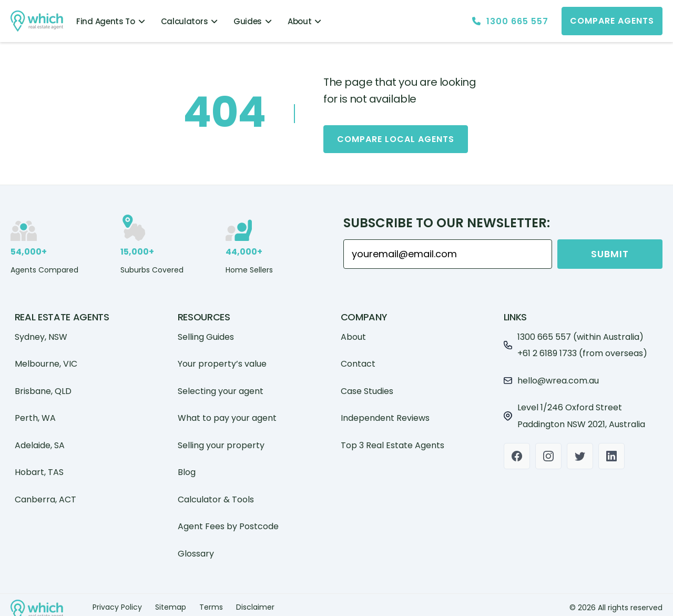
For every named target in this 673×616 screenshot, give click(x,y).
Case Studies (367, 386)
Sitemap (171, 602)
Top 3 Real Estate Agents (392, 440)
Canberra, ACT (45, 494)
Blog (187, 467)
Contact (358, 359)
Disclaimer (255, 602)
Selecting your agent (221, 386)
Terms (211, 602)
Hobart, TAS (39, 467)
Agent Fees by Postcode (228, 522)
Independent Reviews (385, 413)
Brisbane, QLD (43, 386)
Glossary (196, 548)
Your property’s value (222, 359)
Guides (253, 21)
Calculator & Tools (216, 494)
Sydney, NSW (41, 332)
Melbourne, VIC (46, 359)
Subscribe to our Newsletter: (447, 218)
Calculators (189, 21)
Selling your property (221, 440)
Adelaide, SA (40, 440)
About (304, 21)
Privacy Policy (117, 602)
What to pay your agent (227, 413)
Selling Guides (206, 332)
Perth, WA (35, 413)
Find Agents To (111, 21)
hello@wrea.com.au (558, 375)
